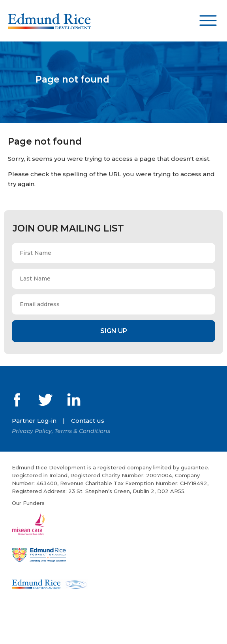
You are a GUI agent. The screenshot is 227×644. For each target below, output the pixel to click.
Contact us (88, 421)
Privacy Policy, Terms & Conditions (61, 431)
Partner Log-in (34, 421)
